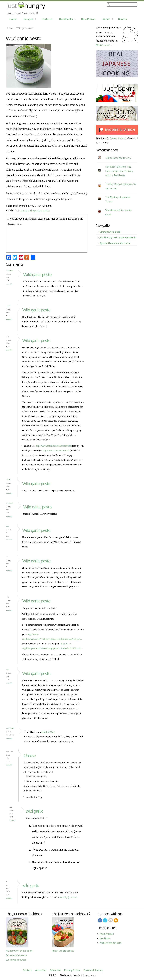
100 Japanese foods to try (118, 158)
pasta (46, 210)
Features (47, 19)
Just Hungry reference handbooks (118, 237)
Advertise (41, 970)
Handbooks (66, 19)
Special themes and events (115, 243)
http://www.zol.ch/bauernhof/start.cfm (54, 446)
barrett (8, 526)
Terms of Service (93, 970)
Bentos (122, 19)
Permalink (9, 284)
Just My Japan (107, 934)
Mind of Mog (10, 728)
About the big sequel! (63, 951)
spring (31, 210)
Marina (122, 138)
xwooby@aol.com (69, 897)
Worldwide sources (16, 960)
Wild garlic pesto (37, 274)
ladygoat (9, 479)
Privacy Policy (72, 970)
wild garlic (34, 811)
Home (13, 19)
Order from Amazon (16, 955)
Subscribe (55, 970)
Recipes (28, 19)
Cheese (30, 755)
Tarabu (113, 138)
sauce (39, 210)
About (106, 19)
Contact (27, 970)
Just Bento (105, 938)
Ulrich (8, 306)
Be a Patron (88, 19)
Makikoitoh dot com (111, 943)
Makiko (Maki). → (105, 45)
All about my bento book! (19, 951)
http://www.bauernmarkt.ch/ (56, 451)
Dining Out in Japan (110, 232)
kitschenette (10, 270)
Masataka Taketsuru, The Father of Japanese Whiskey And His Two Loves (119, 171)
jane (7, 669)
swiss (24, 210)
